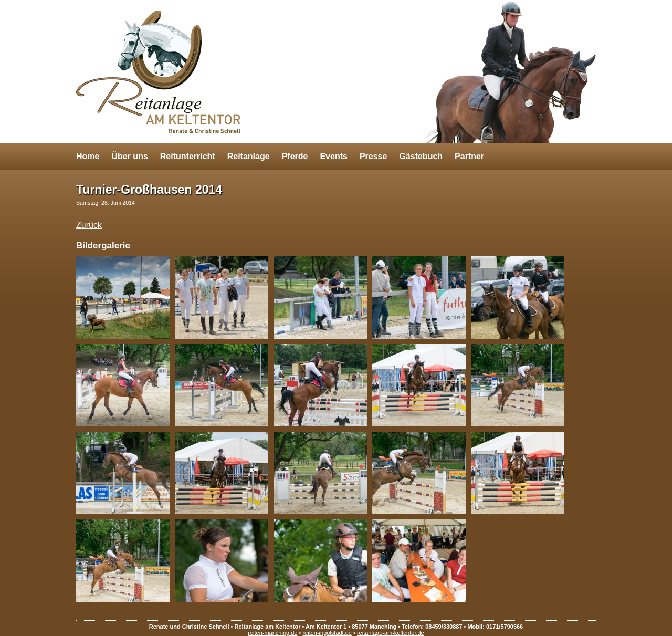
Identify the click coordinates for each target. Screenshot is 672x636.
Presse (374, 156)
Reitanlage (249, 156)
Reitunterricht (188, 156)
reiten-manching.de (272, 633)
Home (88, 156)
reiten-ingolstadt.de (327, 633)
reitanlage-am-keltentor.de (391, 633)
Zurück (89, 225)
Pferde (295, 156)
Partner (469, 156)
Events (333, 156)
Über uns (129, 156)
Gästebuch (421, 156)
